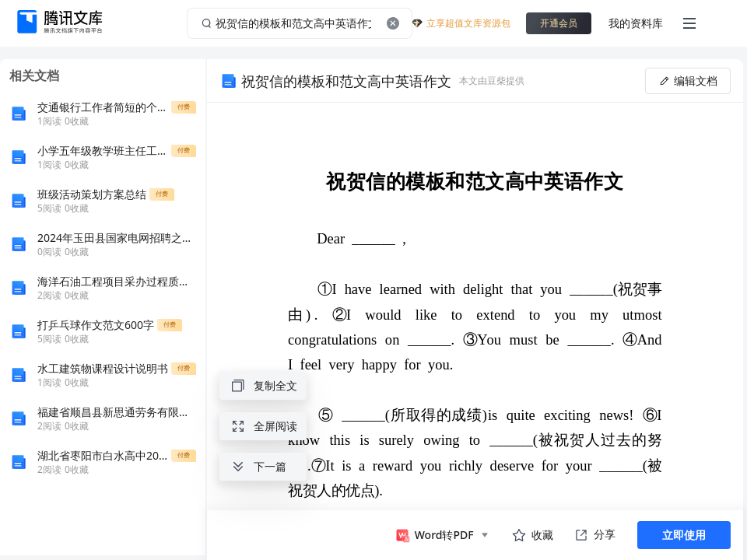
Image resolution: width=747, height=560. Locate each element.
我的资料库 (636, 23)
